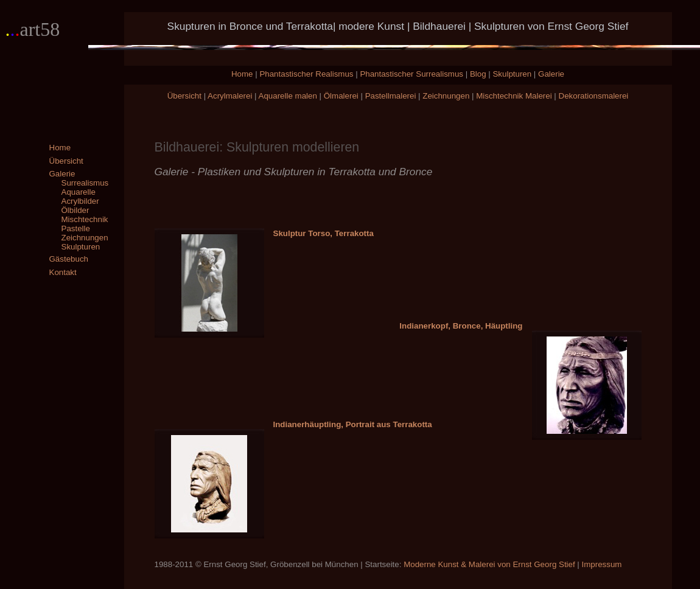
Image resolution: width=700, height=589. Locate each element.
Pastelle (76, 228)
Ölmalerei (341, 96)
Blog (478, 74)
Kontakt (63, 272)
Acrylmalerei (230, 96)
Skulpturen (512, 74)
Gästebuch (69, 259)
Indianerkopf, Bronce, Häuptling (461, 326)
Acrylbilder (80, 201)
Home (242, 74)
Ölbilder (75, 210)
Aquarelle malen (288, 96)
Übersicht (184, 96)
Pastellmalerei (391, 96)
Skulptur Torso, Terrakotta (324, 233)
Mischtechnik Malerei (514, 96)
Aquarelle (79, 192)
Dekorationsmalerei (594, 96)
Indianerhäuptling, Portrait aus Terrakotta (353, 424)
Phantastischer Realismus (306, 74)
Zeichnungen (446, 96)
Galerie (551, 74)
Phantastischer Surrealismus (411, 74)
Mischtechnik (85, 219)
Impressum (602, 564)
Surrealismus (85, 183)
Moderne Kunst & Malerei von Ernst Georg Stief (489, 564)
